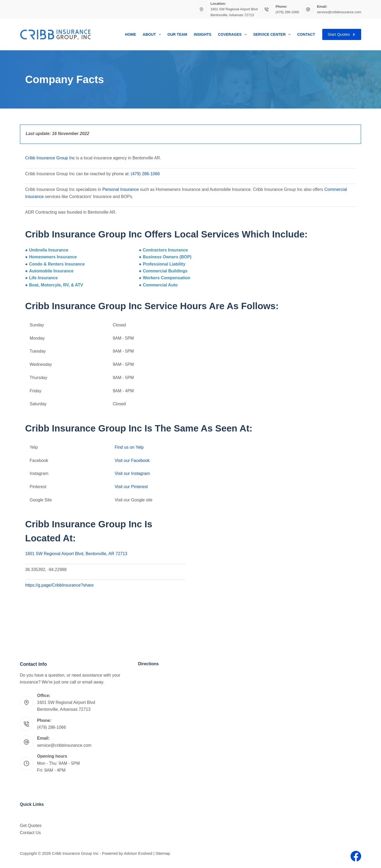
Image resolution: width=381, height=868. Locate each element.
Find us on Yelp (129, 447)
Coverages (233, 34)
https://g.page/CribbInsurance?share (59, 585)
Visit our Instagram (132, 473)
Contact (306, 34)
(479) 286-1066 (287, 12)
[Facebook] (356, 856)
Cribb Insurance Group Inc (51, 158)
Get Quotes (31, 826)
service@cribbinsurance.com (339, 12)
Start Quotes (342, 34)
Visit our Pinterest (131, 487)
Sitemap (163, 853)
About (153, 34)
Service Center (273, 34)
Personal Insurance (121, 189)
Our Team (177, 34)
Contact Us (30, 833)
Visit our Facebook (132, 460)
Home (130, 34)
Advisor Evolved (138, 853)
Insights (203, 34)
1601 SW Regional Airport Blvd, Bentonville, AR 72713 (76, 554)
